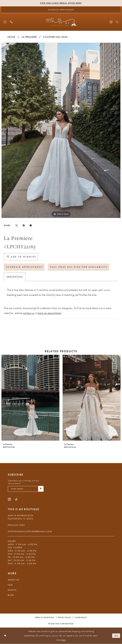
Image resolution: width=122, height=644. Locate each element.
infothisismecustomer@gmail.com (30, 532)
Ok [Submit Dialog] (116, 636)
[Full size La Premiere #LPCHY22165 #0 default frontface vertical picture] (61, 130)
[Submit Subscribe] (41, 489)
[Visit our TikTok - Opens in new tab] (16, 499)
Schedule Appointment (25, 267)
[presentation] (30, 398)
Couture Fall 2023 (55, 37)
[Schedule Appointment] (61, 10)
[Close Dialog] (5, 636)
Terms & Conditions (45, 618)
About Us (14, 580)
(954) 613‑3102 (16, 525)
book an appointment (49, 313)
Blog (11, 595)
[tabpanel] (61, 130)
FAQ (10, 585)
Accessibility (81, 618)
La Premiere (29, 37)
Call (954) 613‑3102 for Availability (79, 267)
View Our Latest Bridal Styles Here (61, 3)
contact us (28, 313)
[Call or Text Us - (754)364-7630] (11, 22)
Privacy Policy (65, 618)
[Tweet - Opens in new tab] (17, 225)
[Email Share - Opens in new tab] (31, 225)
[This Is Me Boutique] (61, 22)
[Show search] (117, 22)
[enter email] (26, 489)
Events (12, 590)
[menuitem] (5, 22)
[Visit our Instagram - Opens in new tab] (9, 499)
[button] (5, 22)
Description (15, 277)
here (63, 640)
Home (11, 37)
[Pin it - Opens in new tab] (24, 225)
